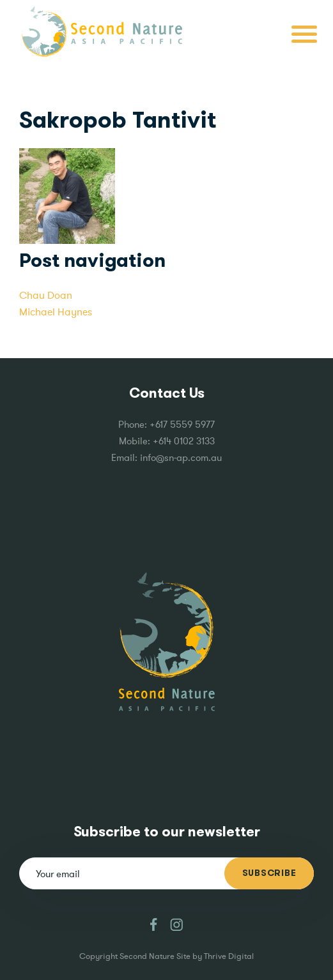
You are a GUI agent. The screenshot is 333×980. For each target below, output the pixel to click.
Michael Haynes (56, 312)
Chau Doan (46, 295)
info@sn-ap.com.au (181, 457)
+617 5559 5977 (182, 424)
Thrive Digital (229, 956)
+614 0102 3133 (184, 441)
